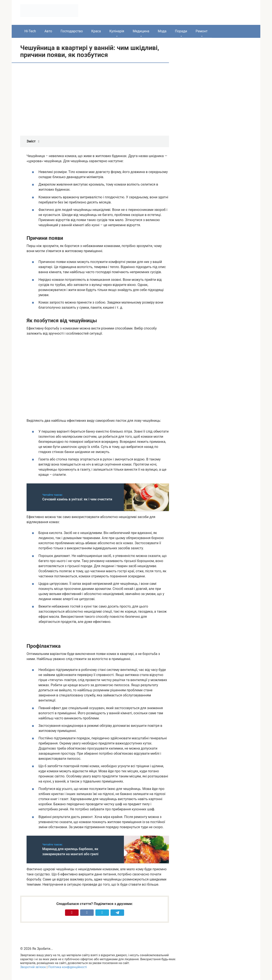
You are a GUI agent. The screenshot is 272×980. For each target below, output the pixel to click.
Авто (48, 31)
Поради (181, 31)
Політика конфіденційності (68, 967)
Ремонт (201, 31)
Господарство (72, 31)
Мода (162, 31)
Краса (96, 31)
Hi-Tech (30, 31)
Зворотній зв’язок (33, 967)
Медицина (141, 31)
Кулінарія (117, 31)
